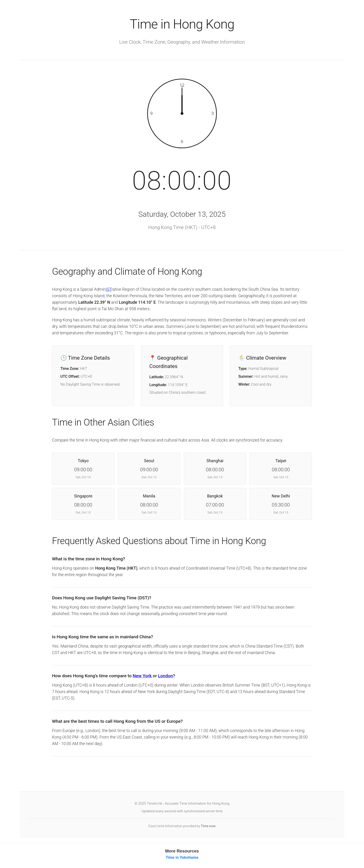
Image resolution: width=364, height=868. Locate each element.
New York (142, 676)
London (166, 676)
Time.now (208, 827)
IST (109, 289)
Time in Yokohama (182, 858)
